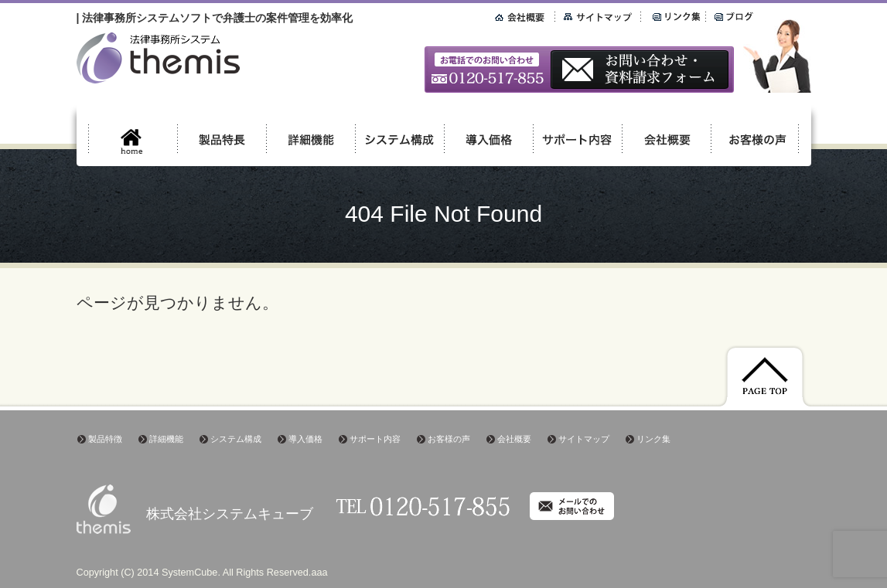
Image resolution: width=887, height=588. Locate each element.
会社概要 (514, 439)
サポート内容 (375, 439)
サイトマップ (584, 439)
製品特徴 (105, 439)
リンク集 (653, 439)
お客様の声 (449, 439)
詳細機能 (166, 439)
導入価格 (305, 439)
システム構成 (236, 439)
